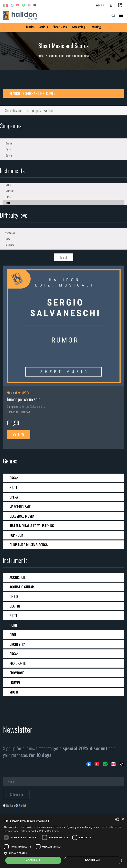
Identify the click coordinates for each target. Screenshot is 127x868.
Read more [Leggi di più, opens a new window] (54, 831)
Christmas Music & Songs (29, 545)
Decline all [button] (93, 860)
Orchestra (17, 644)
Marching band (20, 507)
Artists (44, 27)
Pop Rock (16, 535)
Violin (14, 692)
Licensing (95, 27)
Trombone (17, 673)
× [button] (123, 819)
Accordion (17, 577)
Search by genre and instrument (33, 93)
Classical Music (22, 516)
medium (63, 245)
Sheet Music (60, 27)
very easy (63, 233)
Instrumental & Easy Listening (32, 526)
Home (41, 56)
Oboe (13, 635)
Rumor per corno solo (24, 399)
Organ (63, 143)
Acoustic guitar (22, 587)
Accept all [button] (33, 860)
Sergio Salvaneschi (33, 407)
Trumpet (16, 682)
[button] (63, 853)
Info (19, 435)
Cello (63, 185)
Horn (63, 203)
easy (63, 239)
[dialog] (63, 841)
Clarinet (63, 191)
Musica (30, 27)
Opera (63, 155)
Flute (63, 149)
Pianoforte (18, 663)
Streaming (79, 27)
